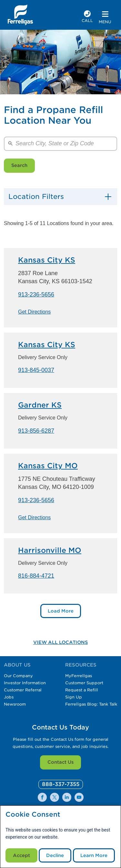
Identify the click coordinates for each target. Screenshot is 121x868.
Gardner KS (40, 405)
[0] (61, 785)
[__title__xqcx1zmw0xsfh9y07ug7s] (20, 15)
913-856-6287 (36, 431)
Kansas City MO (48, 466)
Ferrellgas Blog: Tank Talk (91, 704)
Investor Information (25, 683)
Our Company (18, 676)
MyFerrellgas (79, 676)
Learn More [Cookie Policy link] (94, 855)
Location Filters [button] (36, 196)
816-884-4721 (36, 576)
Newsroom (15, 704)
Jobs (9, 697)
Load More (61, 611)
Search (19, 165)
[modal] (60, 837)
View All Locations (60, 642)
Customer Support (84, 683)
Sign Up (74, 697)
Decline (55, 855)
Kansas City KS (47, 260)
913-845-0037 (36, 370)
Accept (21, 855)
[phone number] (87, 17)
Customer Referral (23, 690)
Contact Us (60, 762)
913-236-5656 (36, 294)
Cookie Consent (33, 815)
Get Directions (34, 312)
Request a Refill (82, 690)
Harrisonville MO (50, 550)
